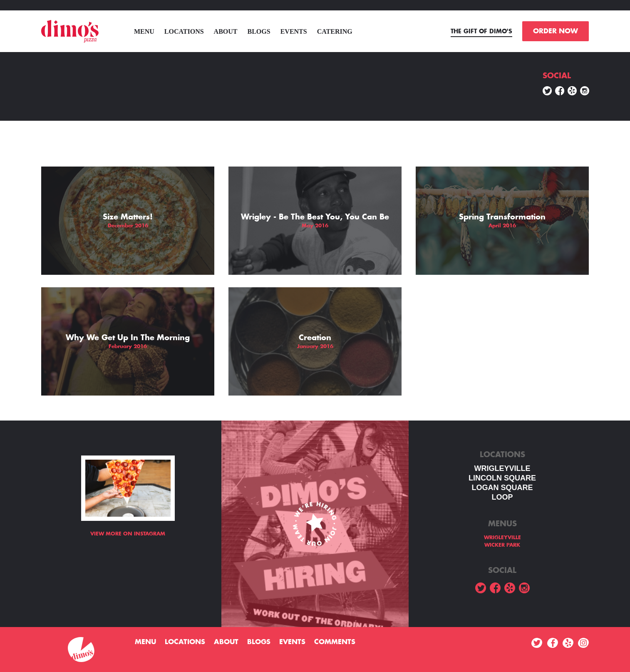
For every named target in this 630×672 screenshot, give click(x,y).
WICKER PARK (502, 545)
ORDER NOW (556, 31)
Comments (335, 642)
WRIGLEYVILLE (502, 468)
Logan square (502, 488)
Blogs (259, 31)
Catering (335, 31)
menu (144, 31)
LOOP (502, 497)
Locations (184, 31)
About (226, 31)
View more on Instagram (128, 534)
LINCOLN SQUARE (502, 478)
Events (294, 31)
